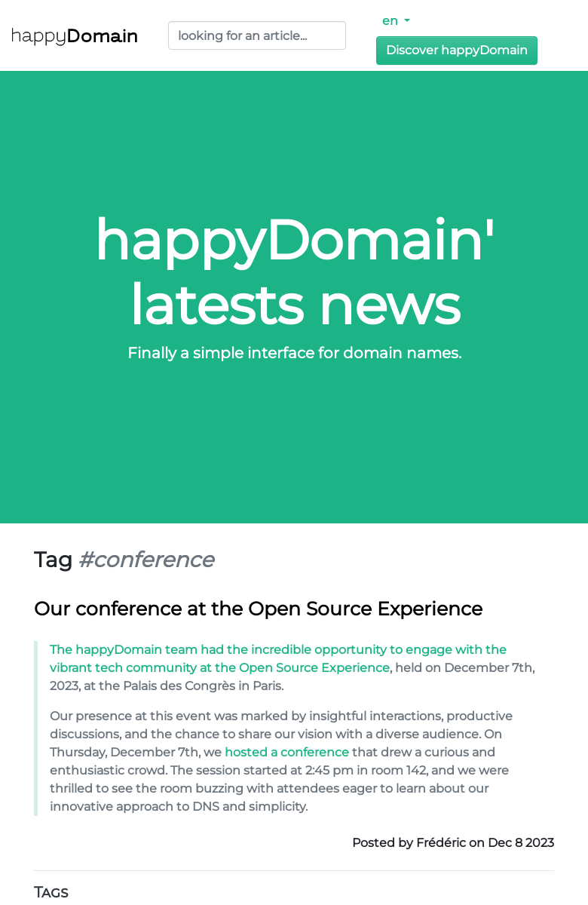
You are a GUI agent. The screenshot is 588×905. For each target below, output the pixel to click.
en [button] (392, 21)
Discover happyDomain (457, 50)
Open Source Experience (314, 668)
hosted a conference (287, 752)
